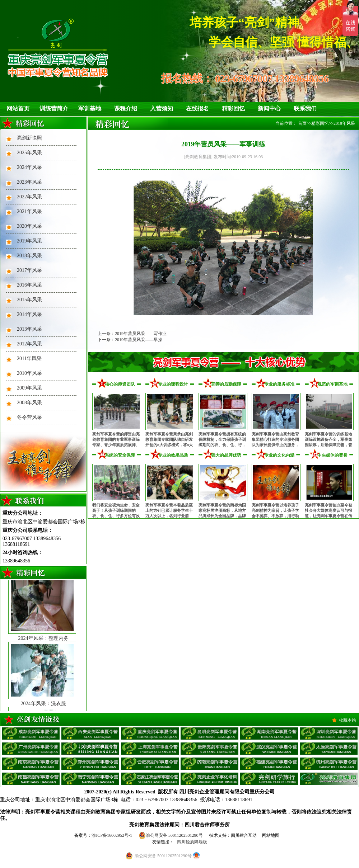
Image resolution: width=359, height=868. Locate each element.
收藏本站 (348, 720)
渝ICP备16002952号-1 (112, 835)
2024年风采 (29, 167)
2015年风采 (29, 300)
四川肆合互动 (244, 835)
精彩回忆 (233, 108)
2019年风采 (29, 241)
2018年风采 (29, 256)
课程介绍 (126, 108)
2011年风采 (29, 358)
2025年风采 (29, 153)
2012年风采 (29, 344)
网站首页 (18, 108)
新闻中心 (269, 108)
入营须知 (162, 108)
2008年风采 (29, 403)
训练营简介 (54, 108)
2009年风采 (29, 388)
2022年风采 (29, 197)
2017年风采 (29, 270)
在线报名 (197, 108)
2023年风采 (29, 182)
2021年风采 (29, 211)
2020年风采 (29, 226)
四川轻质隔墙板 (192, 842)
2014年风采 (29, 314)
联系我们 (305, 108)
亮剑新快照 (29, 138)
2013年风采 (29, 329)
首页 (302, 123)
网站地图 (271, 835)
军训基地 (90, 108)
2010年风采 (29, 373)
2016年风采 (29, 285)
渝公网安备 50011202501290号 (171, 835)
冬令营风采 (29, 417)
